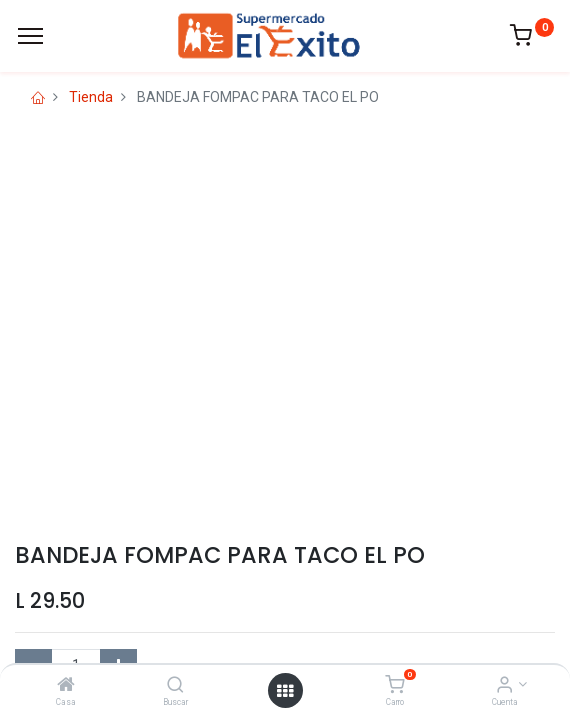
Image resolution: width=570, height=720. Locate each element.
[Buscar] (175, 686)
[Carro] (394, 686)
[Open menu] (285, 691)
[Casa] (66, 686)
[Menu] (30, 36)
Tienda (91, 97)
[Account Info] (504, 686)
